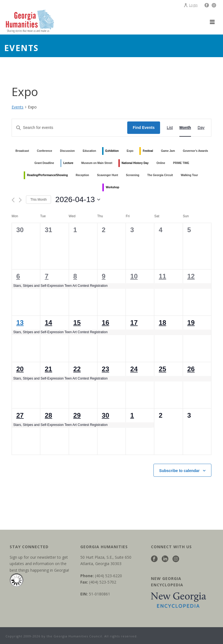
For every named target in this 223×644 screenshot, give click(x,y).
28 (48, 415)
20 (20, 369)
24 (134, 369)
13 (20, 323)
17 (134, 323)
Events (18, 107)
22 (77, 369)
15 (77, 323)
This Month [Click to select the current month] (39, 200)
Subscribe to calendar (179, 471)
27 (20, 415)
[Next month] (20, 200)
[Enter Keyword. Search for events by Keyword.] (70, 128)
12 (191, 276)
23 (106, 369)
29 (77, 415)
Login (191, 5)
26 (191, 369)
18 (162, 323)
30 (106, 415)
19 (191, 323)
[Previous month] (13, 200)
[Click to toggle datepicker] (78, 200)
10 (134, 276)
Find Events (144, 128)
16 (106, 323)
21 (48, 369)
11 (162, 276)
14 (48, 323)
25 (162, 369)
